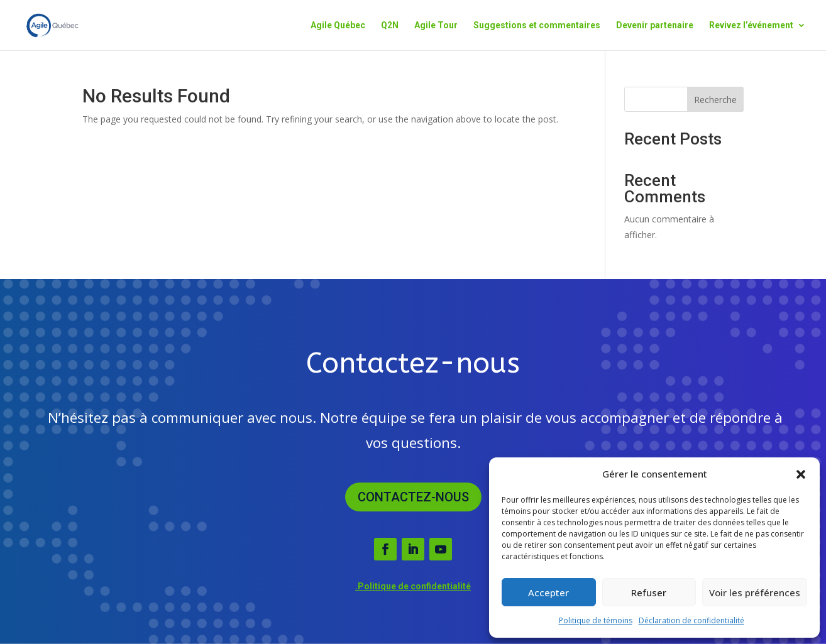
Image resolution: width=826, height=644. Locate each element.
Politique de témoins (596, 620)
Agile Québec (338, 25)
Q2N (390, 25)
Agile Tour (436, 25)
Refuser (649, 592)
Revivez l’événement (751, 25)
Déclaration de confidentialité (691, 620)
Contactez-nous (413, 497)
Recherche (715, 100)
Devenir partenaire (655, 25)
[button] (801, 474)
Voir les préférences (755, 592)
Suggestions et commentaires (537, 25)
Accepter (548, 592)
